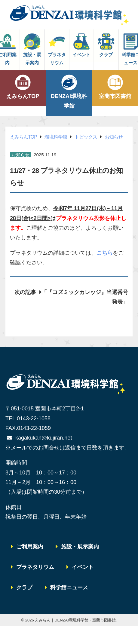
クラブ (106, 45)
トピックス (86, 137)
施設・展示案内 (32, 49)
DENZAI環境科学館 (69, 91)
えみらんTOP (23, 86)
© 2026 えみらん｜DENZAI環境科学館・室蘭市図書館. (69, 620)
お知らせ (114, 137)
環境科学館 (56, 137)
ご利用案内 (30, 547)
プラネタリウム (57, 49)
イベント (81, 45)
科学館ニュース (69, 587)
